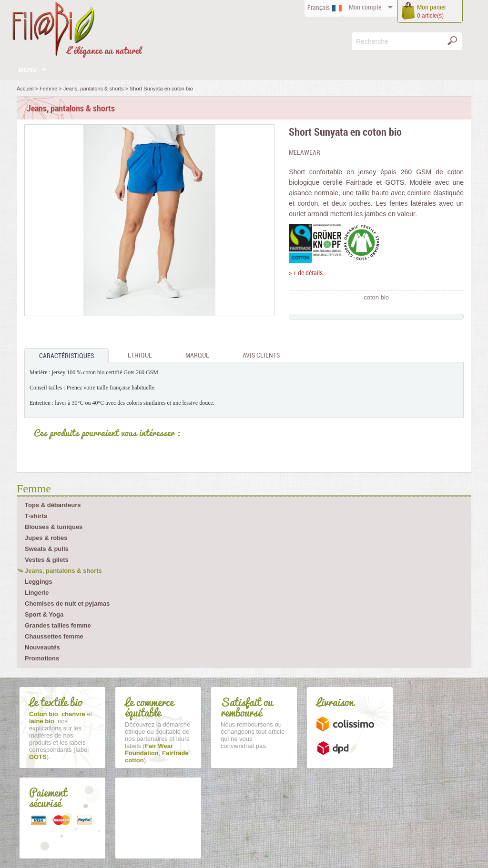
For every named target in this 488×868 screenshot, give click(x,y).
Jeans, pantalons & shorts (63, 571)
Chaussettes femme (54, 636)
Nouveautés (42, 647)
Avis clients (261, 355)
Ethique (140, 355)
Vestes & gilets (47, 560)
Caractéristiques (66, 355)
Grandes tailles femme (58, 625)
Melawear (305, 152)
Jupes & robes (46, 538)
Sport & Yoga (44, 614)
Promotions (42, 658)
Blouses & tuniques (54, 527)
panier (432, 7)
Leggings (39, 582)
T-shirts (36, 516)
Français (319, 7)
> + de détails (306, 273)
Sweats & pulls (47, 549)
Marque (197, 355)
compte (365, 7)
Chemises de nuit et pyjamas (67, 604)
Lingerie (37, 593)
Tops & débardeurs (53, 505)
